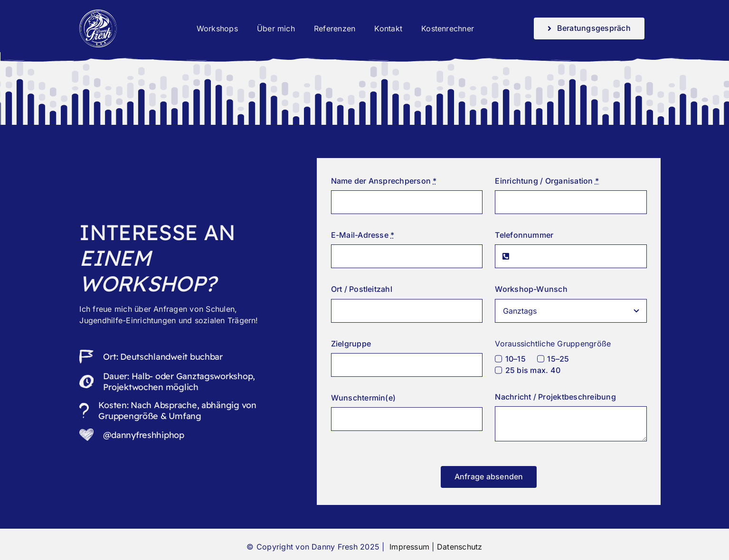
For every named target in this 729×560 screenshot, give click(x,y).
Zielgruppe (351, 344)
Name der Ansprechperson (384, 181)
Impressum (408, 547)
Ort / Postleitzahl (362, 289)
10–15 (516, 359)
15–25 (558, 359)
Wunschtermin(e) (364, 398)
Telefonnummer (524, 235)
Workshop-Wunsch (531, 289)
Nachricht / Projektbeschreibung (555, 397)
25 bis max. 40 (533, 370)
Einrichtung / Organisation (547, 181)
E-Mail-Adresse (363, 235)
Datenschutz (460, 547)
